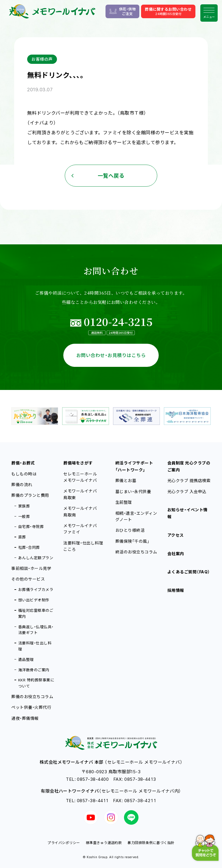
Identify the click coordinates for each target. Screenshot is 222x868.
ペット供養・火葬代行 (31, 707)
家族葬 (24, 506)
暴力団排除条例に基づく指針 (151, 843)
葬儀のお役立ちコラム (32, 697)
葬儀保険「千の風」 (132, 541)
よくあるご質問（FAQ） (189, 572)
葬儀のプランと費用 (30, 495)
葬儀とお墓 (126, 481)
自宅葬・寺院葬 (31, 527)
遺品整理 (26, 659)
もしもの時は (24, 474)
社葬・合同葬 (29, 547)
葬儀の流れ (22, 485)
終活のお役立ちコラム (136, 552)
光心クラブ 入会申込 (187, 491)
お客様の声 (42, 59)
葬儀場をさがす (78, 463)
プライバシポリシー (64, 843)
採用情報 (176, 590)
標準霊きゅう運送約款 (104, 843)
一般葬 (24, 516)
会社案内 (176, 554)
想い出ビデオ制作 (34, 600)
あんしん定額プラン (36, 558)
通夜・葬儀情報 (25, 718)
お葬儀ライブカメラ (36, 590)
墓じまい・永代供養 (133, 491)
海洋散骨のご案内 (34, 670)
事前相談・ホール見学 (31, 568)
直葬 (22, 537)
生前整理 (124, 502)
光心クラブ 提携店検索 (189, 481)
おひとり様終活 (130, 530)
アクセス (176, 535)
